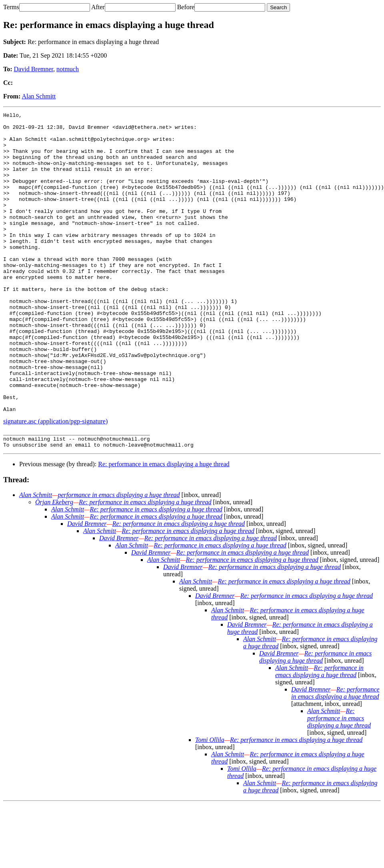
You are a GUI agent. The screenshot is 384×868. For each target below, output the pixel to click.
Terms (11, 7)
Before (186, 7)
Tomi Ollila (210, 803)
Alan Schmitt (39, 96)
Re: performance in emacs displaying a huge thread (164, 528)
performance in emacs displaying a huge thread (119, 558)
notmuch (68, 69)
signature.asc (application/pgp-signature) (55, 481)
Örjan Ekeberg (54, 566)
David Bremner (34, 69)
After (98, 7)
